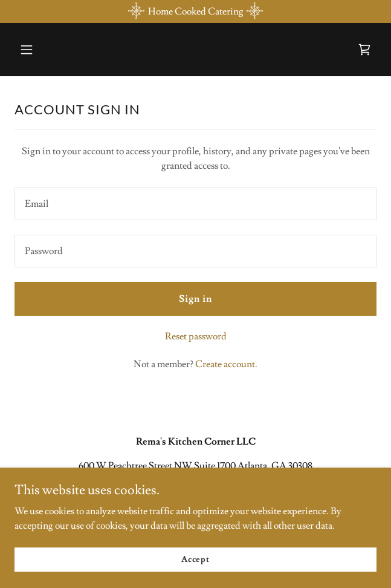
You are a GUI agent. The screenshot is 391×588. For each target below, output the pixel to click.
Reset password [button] (196, 336)
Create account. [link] (226, 364)
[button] (56, 50)
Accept (195, 559)
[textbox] (195, 204)
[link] (364, 50)
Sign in (195, 299)
